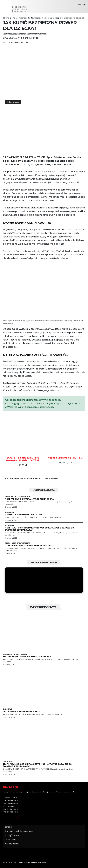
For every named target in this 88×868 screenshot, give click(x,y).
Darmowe (10, 512)
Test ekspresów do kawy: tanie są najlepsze (29, 545)
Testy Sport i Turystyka (37, 34)
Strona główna (10, 18)
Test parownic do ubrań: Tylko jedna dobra (29, 499)
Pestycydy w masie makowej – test (24, 514)
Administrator (19, 43)
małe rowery (17, 478)
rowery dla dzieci (33, 478)
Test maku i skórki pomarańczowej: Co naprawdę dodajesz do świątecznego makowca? (40, 529)
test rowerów (51, 478)
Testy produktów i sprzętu (31, 18)
